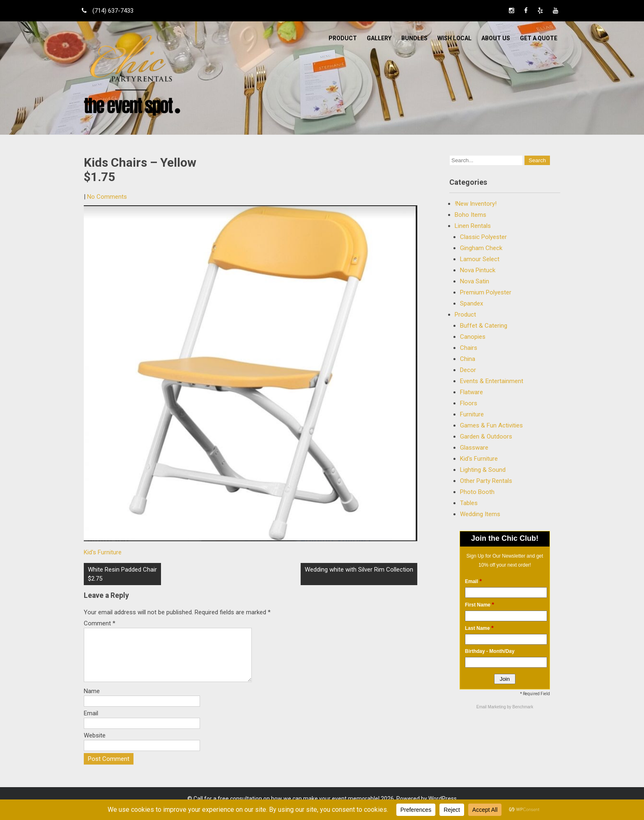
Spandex (471, 303)
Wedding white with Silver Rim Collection (359, 570)
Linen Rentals (473, 226)
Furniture (472, 414)
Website (95, 745)
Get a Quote (539, 38)
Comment (100, 623)
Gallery (379, 38)
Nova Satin (475, 281)
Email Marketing (492, 707)
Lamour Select (480, 259)
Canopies (473, 337)
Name (92, 701)
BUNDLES (414, 38)
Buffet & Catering (484, 326)
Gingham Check (481, 248)
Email (91, 723)
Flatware (471, 392)
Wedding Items (480, 514)
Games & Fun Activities (491, 425)
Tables (469, 503)
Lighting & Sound (483, 470)
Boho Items (470, 215)
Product (343, 38)
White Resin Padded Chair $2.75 (122, 574)
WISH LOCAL (454, 38)
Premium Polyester (486, 292)
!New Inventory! (476, 204)
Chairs (469, 348)
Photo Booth (477, 492)
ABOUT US (496, 38)
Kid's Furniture (103, 552)
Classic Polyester (483, 237)
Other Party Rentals (486, 481)
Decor (468, 370)
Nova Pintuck (478, 270)
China (468, 359)
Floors (469, 403)
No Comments (107, 197)
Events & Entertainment (492, 381)
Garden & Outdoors (486, 436)
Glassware (474, 448)
